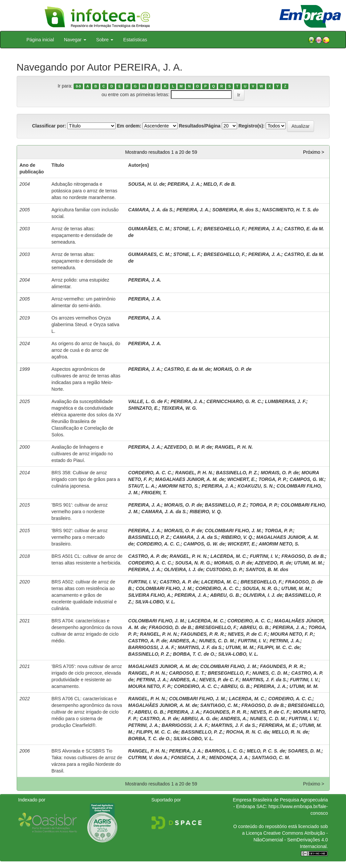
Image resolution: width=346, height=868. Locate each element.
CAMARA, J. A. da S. (151, 210)
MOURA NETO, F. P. (292, 634)
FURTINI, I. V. (264, 556)
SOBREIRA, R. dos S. (236, 210)
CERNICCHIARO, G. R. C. (234, 401)
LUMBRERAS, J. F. (286, 401)
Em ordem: (129, 126)
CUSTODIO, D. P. (225, 569)
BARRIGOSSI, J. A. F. (152, 647)
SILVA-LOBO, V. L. (155, 602)
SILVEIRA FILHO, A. (150, 595)
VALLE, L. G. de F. (148, 401)
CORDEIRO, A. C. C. (150, 473)
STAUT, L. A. (142, 486)
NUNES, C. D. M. (217, 641)
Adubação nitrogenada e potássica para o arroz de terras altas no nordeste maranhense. (85, 191)
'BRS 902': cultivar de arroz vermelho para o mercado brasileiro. (80, 537)
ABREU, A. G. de (199, 719)
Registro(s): (252, 126)
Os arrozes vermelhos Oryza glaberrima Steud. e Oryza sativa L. (86, 325)
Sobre (105, 40)
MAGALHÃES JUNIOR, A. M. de (163, 705)
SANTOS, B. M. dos (267, 569)
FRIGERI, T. (154, 493)
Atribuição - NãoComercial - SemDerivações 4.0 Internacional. (291, 840)
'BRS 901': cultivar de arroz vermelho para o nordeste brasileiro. (80, 512)
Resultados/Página (200, 126)
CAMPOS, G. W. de (204, 544)
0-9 (78, 86)
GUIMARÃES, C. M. (149, 229)
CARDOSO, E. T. (187, 673)
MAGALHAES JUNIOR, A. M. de (190, 479)
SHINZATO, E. (143, 408)
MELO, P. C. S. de (266, 751)
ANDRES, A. (183, 641)
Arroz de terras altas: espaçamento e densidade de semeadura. (82, 235)
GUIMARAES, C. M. (149, 254)
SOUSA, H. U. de (147, 184)
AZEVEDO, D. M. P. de (188, 447)
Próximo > (314, 152)
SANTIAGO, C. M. (219, 705)
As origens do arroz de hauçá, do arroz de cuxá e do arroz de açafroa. (86, 350)
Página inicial (40, 40)
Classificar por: (49, 126)
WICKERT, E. (242, 544)
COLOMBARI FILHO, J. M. (233, 531)
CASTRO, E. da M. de (187, 369)
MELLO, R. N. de (290, 732)
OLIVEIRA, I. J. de (183, 569)
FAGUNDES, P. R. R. (203, 634)
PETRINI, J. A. (285, 641)
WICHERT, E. (242, 479)
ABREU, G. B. (225, 595)
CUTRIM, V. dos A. (148, 758)
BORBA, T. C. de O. (194, 654)
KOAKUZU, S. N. (256, 486)
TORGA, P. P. (273, 479)
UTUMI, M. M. (309, 563)
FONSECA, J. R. (189, 758)
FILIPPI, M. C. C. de (279, 647)
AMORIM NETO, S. (178, 486)
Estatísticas (135, 40)
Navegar (75, 40)
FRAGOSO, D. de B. (303, 556)
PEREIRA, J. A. (184, 184)
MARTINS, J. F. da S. (200, 647)
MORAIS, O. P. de (232, 369)
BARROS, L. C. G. (224, 751)
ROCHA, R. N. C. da (248, 732)
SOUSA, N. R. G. (193, 563)
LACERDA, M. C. (229, 556)
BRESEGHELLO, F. (225, 229)
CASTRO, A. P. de (148, 556)
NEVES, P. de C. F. (248, 634)
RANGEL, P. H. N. (234, 447)
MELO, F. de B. (220, 184)
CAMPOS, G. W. (307, 479)
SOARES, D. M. (305, 751)
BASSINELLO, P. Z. (237, 473)
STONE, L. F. (187, 229)
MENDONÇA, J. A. (229, 758)
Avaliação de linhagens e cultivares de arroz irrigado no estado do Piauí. (82, 454)
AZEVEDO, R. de (273, 563)
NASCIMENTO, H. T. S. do (291, 210)
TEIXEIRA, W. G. (179, 408)
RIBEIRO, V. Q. (206, 512)
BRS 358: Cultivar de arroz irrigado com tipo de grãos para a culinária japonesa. (86, 479)
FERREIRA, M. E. (278, 725)
